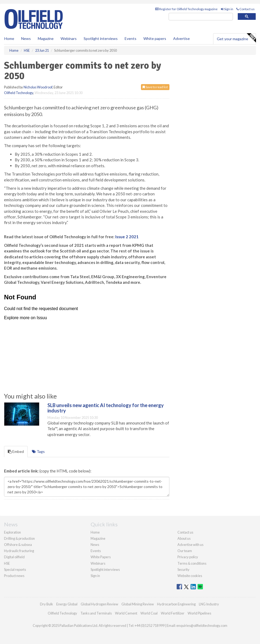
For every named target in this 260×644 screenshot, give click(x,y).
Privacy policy (188, 557)
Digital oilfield (14, 557)
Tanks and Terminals (96, 613)
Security (183, 569)
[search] (201, 17)
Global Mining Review (138, 604)
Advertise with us (190, 545)
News (95, 545)
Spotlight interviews (101, 38)
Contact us (246, 9)
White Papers (101, 557)
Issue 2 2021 (127, 237)
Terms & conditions (192, 563)
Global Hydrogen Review (99, 604)
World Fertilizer (173, 613)
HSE (7, 563)
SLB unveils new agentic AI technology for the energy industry (106, 408)
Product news (14, 576)
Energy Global (67, 604)
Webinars (69, 38)
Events (131, 38)
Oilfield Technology (19, 93)
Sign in (227, 9)
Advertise (181, 38)
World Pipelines (199, 613)
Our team (185, 551)
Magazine (46, 38)
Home (9, 38)
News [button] (26, 38)
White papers (155, 38)
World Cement (126, 613)
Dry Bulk (47, 604)
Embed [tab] (16, 451)
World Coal (149, 613)
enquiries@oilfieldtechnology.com (202, 626)
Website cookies (190, 576)
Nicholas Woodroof (38, 87)
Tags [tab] (38, 451)
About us (184, 538)
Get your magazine (236, 38)
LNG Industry (209, 604)
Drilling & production (19, 538)
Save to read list (155, 87)
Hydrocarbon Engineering (176, 604)
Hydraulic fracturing (19, 551)
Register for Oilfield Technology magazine (186, 9)
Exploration (12, 532)
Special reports (15, 569)
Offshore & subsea (18, 545)
